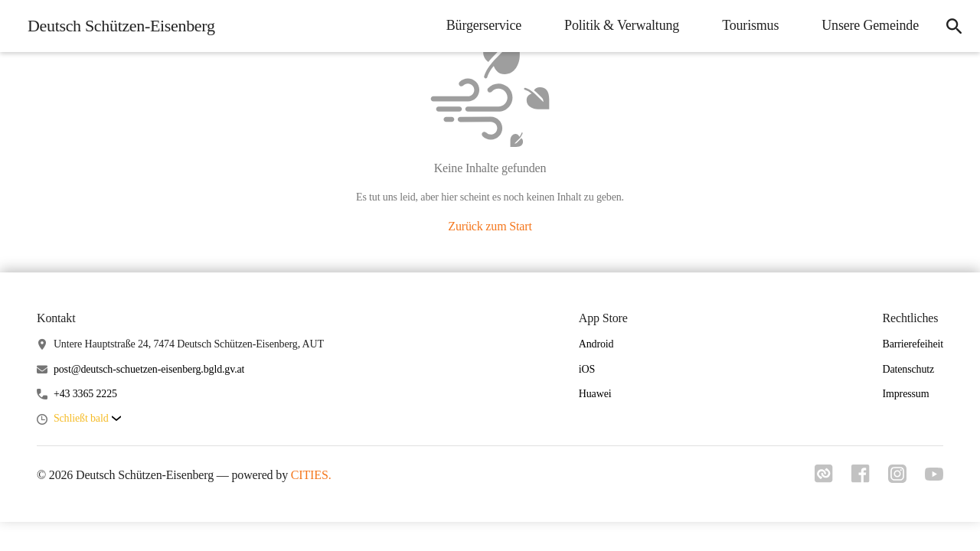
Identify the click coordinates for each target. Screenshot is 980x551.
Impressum (905, 394)
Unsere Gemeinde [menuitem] (870, 25)
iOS (587, 369)
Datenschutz (908, 369)
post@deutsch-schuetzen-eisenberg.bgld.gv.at (149, 369)
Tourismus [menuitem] (750, 25)
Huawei (595, 394)
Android (596, 344)
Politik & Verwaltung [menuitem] (622, 25)
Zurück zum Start (490, 226)
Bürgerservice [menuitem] (484, 25)
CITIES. (311, 475)
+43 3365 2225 (85, 394)
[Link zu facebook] (861, 478)
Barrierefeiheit (913, 344)
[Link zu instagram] (897, 478)
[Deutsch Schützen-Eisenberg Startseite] (117, 26)
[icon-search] (954, 26)
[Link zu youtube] (934, 476)
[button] (87, 419)
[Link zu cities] (824, 478)
